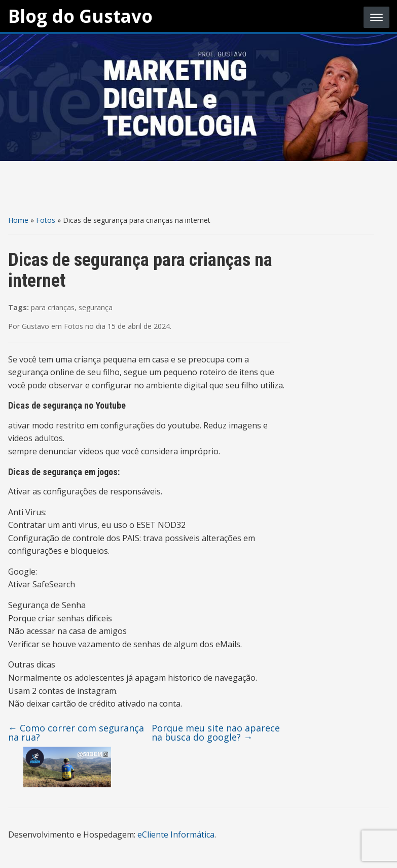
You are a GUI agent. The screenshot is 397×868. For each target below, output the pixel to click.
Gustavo (35, 326)
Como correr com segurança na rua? (76, 732)
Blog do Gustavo (80, 16)
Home (18, 220)
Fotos (46, 220)
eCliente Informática (176, 834)
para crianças (53, 307)
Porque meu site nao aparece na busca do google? (216, 732)
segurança (96, 307)
